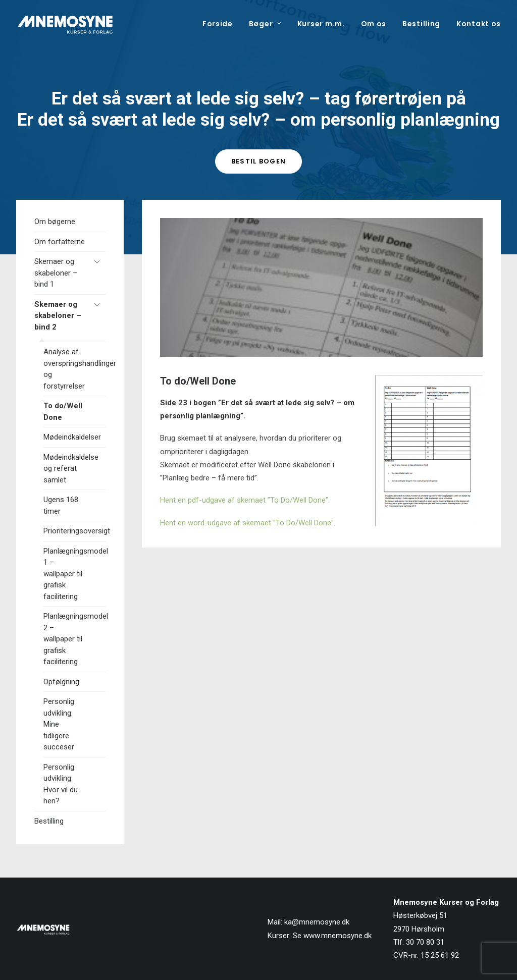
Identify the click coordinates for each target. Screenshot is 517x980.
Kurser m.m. (321, 24)
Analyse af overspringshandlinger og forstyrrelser (74, 369)
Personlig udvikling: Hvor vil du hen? (61, 784)
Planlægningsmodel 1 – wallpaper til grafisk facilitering (74, 574)
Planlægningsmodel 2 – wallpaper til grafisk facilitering (74, 639)
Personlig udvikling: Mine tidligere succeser (59, 724)
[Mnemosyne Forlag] (65, 24)
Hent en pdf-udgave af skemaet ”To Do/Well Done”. (245, 500)
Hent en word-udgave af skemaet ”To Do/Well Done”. (248, 523)
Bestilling (421, 24)
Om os (374, 24)
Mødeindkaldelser (72, 437)
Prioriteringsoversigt (74, 531)
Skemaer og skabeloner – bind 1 (56, 273)
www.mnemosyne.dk (338, 936)
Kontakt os (479, 24)
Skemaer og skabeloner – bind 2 (58, 316)
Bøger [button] (265, 24)
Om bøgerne (55, 222)
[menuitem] (221, 24)
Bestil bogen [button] (259, 161)
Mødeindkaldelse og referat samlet (71, 469)
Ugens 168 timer (61, 505)
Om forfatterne (60, 242)
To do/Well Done (63, 412)
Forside (218, 24)
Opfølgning (61, 682)
